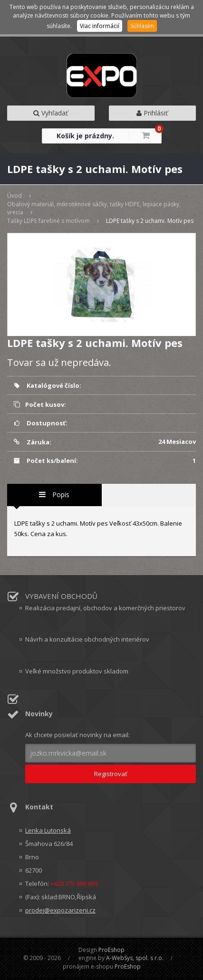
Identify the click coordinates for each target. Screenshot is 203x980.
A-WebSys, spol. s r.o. (135, 958)
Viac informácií (100, 26)
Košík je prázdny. (85, 136)
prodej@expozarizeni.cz (60, 910)
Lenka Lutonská (48, 830)
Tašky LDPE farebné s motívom (48, 221)
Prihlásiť (152, 113)
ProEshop (111, 950)
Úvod (14, 196)
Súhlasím (142, 26)
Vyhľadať (51, 113)
